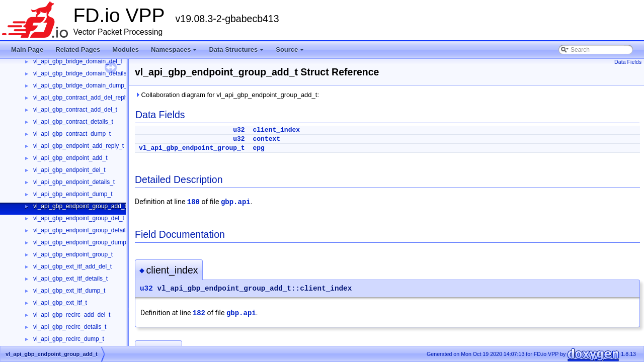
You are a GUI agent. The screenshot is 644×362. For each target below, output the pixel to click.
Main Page (27, 50)
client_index (276, 130)
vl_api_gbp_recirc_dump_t (69, 339)
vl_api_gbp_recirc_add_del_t (72, 315)
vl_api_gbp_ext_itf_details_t (70, 279)
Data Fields (628, 62)
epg (258, 148)
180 (193, 202)
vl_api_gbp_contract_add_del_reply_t (83, 98)
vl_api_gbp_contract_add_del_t (75, 110)
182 (199, 313)
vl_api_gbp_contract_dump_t (72, 134)
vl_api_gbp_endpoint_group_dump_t (82, 242)
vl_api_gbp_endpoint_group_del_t (79, 218)
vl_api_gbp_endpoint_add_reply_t (78, 146)
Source (291, 52)
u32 (239, 130)
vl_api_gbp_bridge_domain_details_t (82, 73)
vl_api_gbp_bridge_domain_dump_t (81, 85)
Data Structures (237, 52)
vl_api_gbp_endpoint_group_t (73, 254)
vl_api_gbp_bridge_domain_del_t (78, 61)
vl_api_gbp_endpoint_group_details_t (84, 230)
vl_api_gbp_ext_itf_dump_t (69, 291)
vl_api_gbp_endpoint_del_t (69, 170)
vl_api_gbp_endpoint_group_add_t (80, 206)
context (266, 139)
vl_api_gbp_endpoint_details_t (74, 182)
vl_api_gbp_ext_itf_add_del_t (72, 266)
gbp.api (236, 202)
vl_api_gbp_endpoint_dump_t (73, 194)
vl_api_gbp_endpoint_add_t (70, 158)
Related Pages (78, 50)
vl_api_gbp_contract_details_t (73, 122)
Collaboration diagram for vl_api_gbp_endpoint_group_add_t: (227, 95)
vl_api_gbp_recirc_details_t (70, 327)
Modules (126, 50)
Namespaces (175, 52)
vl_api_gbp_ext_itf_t (60, 303)
